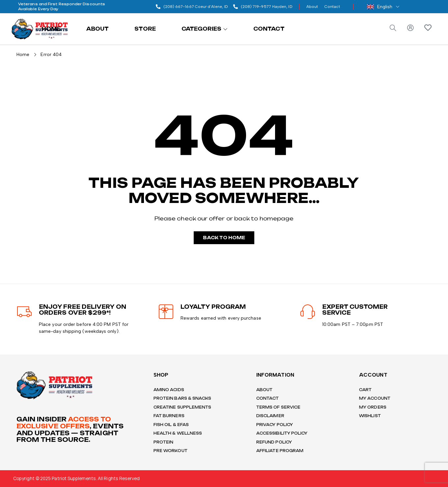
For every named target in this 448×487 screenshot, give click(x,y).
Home (23, 54)
